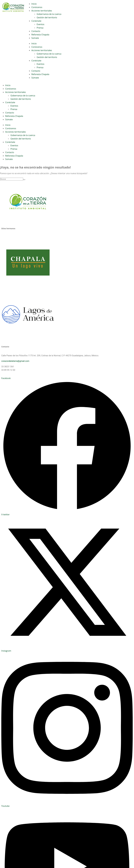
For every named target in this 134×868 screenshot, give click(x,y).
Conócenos (37, 7)
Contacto (36, 31)
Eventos (41, 24)
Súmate (35, 38)
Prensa (40, 28)
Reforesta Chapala (40, 35)
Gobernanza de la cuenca (49, 14)
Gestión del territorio (47, 17)
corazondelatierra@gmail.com (15, 361)
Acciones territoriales (42, 11)
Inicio (34, 4)
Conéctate (36, 21)
